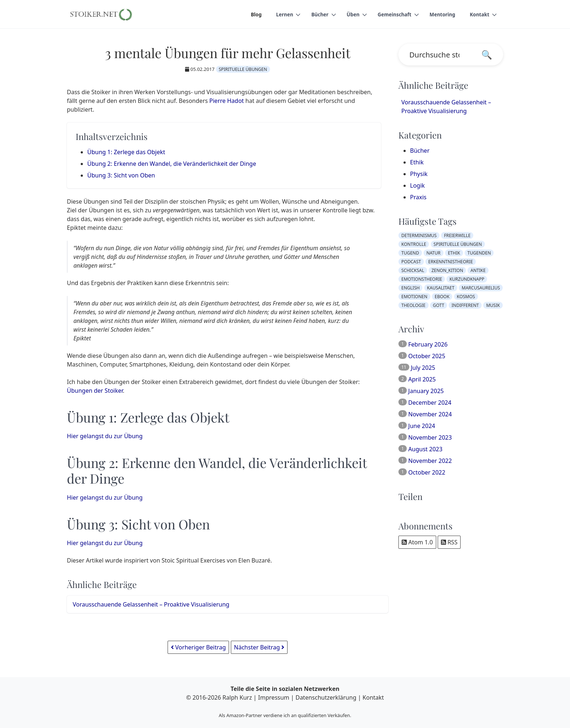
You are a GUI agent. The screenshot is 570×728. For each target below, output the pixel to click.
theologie (414, 305)
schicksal (413, 270)
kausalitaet (441, 288)
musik (493, 305)
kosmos (466, 297)
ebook (442, 297)
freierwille (457, 235)
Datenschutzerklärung (326, 697)
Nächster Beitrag (259, 647)
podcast (411, 262)
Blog (250, 15)
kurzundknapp (467, 279)
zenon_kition (447, 270)
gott (439, 305)
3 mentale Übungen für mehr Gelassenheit (228, 53)
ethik (454, 253)
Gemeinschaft (392, 15)
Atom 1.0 (417, 542)
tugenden (479, 253)
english (410, 288)
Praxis (418, 197)
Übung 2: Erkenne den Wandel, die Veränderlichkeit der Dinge (172, 164)
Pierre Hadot (227, 101)
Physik (419, 174)
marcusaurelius (481, 288)
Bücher (315, 15)
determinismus (419, 235)
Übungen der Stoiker (95, 391)
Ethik (417, 162)
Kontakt (479, 15)
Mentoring (441, 15)
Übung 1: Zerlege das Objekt (126, 152)
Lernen (279, 15)
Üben (349, 15)
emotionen (414, 297)
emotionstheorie (422, 279)
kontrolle (414, 244)
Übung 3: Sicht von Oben (121, 175)
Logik (418, 185)
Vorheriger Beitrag (198, 647)
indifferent (465, 305)
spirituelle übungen (243, 69)
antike (478, 270)
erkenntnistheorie (451, 262)
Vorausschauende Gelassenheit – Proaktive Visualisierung (151, 604)
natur (433, 253)
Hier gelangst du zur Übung (105, 436)
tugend (410, 253)
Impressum (274, 697)
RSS (449, 542)
